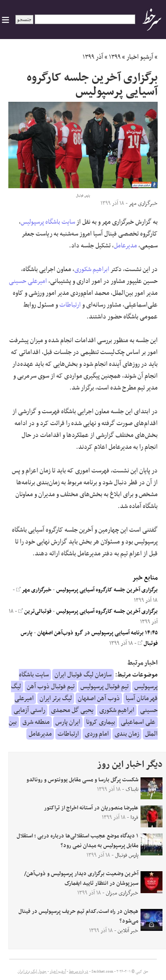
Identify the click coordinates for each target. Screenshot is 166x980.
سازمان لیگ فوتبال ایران (83, 675)
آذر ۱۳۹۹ (93, 57)
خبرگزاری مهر (34, 590)
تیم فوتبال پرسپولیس (105, 687)
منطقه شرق (36, 722)
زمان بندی (127, 734)
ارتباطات (70, 305)
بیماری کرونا (101, 722)
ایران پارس (68, 722)
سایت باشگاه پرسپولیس (48, 222)
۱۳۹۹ (115, 57)
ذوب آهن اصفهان (99, 698)
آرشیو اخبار (140, 57)
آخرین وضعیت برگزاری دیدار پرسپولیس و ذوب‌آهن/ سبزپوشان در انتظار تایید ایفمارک (81, 879)
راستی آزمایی (29, 710)
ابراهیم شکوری (92, 269)
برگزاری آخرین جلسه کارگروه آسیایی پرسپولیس (107, 590)
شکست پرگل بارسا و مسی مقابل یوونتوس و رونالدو (82, 780)
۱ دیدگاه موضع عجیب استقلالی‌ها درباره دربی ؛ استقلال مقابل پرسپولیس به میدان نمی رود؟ (78, 841)
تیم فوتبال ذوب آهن (51, 687)
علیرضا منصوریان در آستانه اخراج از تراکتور (91, 808)
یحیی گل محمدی (72, 710)
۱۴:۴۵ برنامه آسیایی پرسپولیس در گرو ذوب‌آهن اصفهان (97, 633)
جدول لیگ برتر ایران (32, 972)
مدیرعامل (125, 246)
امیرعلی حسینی (28, 281)
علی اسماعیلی (138, 722)
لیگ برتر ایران (56, 698)
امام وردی (97, 734)
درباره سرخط (79, 972)
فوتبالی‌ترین (35, 612)
